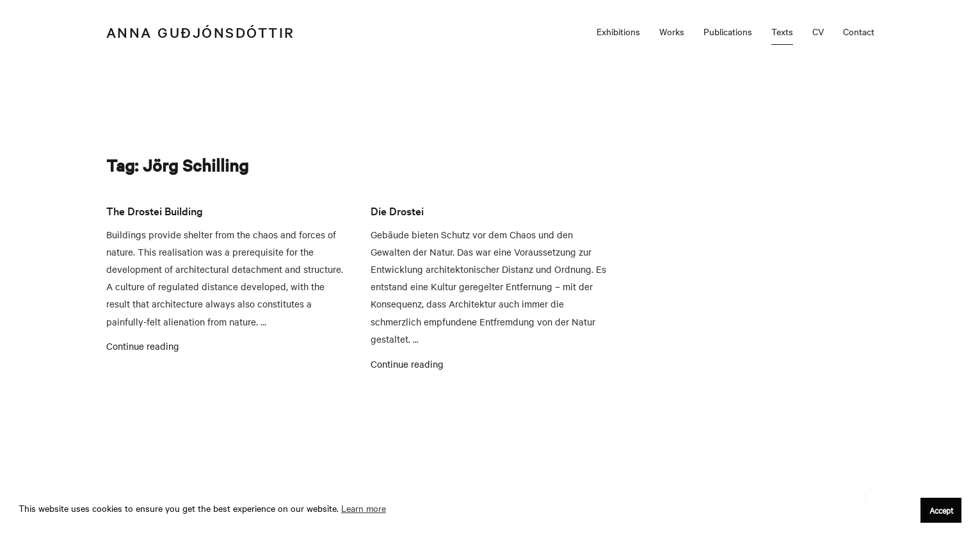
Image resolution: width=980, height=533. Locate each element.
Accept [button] (941, 510)
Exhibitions (618, 31)
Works (672, 31)
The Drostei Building (155, 210)
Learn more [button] (364, 508)
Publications (728, 31)
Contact (859, 31)
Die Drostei (397, 210)
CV (818, 31)
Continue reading (143, 346)
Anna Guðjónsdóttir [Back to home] (201, 32)
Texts (782, 31)
